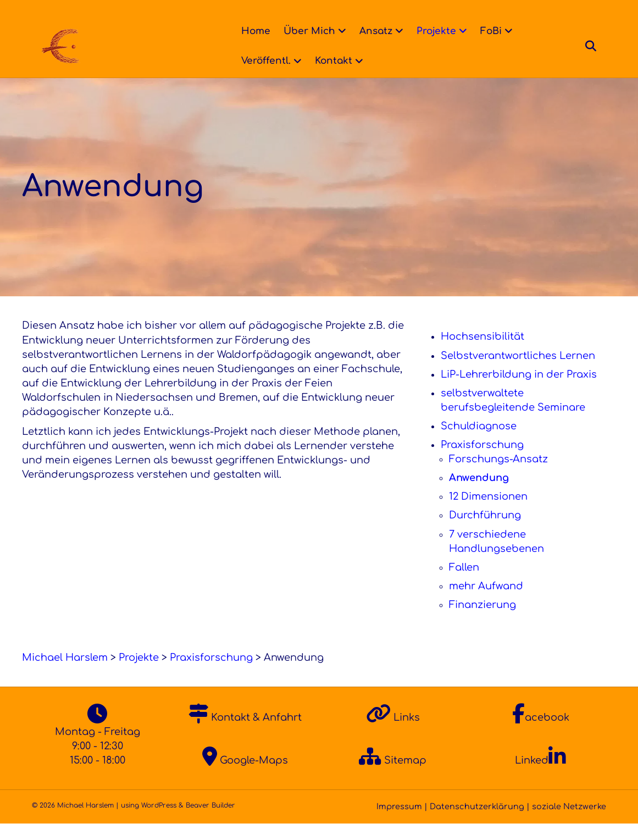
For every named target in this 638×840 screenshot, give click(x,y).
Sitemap (393, 777)
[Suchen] (597, 46)
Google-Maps (245, 777)
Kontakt (330, 61)
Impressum (399, 823)
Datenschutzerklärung (477, 823)
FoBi (488, 31)
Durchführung (485, 532)
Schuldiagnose (479, 443)
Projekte (433, 31)
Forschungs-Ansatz (498, 476)
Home (253, 31)
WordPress (159, 822)
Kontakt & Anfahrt (245, 734)
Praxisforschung (482, 461)
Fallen (464, 584)
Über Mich (306, 31)
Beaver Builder (210, 822)
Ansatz (373, 31)
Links (393, 734)
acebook (541, 734)
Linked (540, 777)
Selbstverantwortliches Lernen (518, 372)
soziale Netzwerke (569, 823)
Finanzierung (482, 621)
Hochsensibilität (482, 353)
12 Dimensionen (488, 513)
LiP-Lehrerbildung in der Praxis (519, 391)
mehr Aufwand (486, 603)
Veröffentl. (263, 61)
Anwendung (479, 494)
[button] (24, 816)
